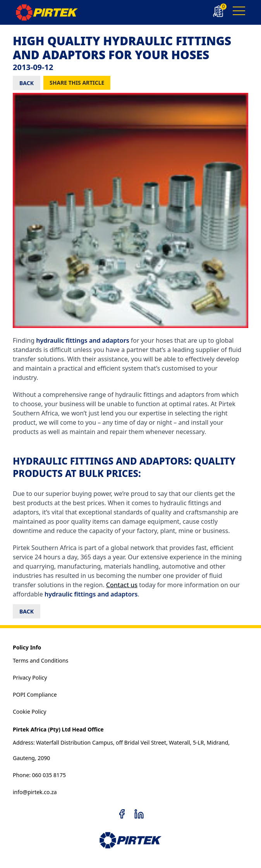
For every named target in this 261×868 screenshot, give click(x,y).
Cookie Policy (29, 712)
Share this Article (77, 83)
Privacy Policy (30, 677)
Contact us (122, 585)
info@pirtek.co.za (35, 792)
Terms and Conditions (40, 660)
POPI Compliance (35, 695)
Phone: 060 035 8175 (39, 775)
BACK (27, 83)
